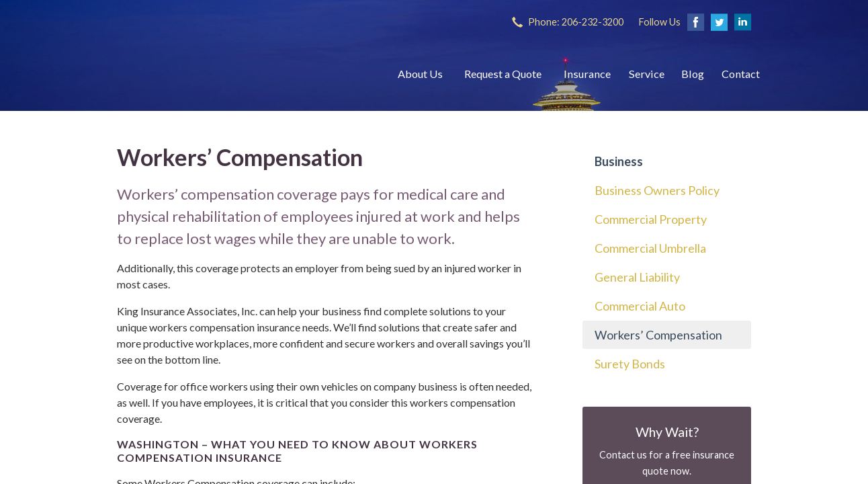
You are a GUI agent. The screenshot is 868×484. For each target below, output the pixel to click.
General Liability (637, 277)
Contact (741, 74)
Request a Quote (503, 74)
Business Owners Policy (657, 190)
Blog (693, 74)
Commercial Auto (640, 306)
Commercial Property (651, 219)
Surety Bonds (630, 364)
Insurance (587, 74)
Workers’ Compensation (658, 335)
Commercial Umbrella (650, 248)
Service (647, 74)
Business (619, 161)
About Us (420, 74)
